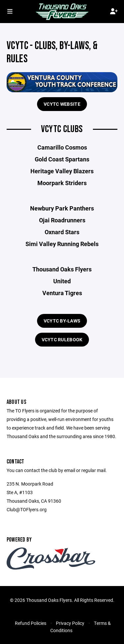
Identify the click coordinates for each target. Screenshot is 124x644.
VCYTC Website (62, 104)
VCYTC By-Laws (62, 321)
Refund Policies (31, 623)
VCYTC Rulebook (62, 339)
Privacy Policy (70, 623)
